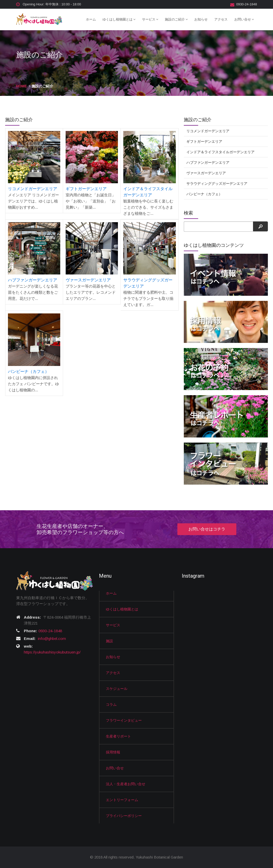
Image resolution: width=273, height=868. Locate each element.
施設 (109, 641)
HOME (22, 86)
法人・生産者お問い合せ (126, 784)
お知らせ (201, 19)
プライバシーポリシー (124, 816)
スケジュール (117, 689)
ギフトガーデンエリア (86, 189)
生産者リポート (118, 736)
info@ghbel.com (52, 639)
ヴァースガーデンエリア (88, 280)
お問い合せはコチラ (207, 529)
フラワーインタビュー (124, 720)
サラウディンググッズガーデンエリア (217, 183)
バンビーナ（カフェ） (28, 371)
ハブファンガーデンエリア (33, 280)
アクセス (221, 19)
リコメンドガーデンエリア (33, 189)
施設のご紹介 (176, 19)
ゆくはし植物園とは (119, 19)
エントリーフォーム (122, 800)
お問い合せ (244, 19)
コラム (111, 704)
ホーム (91, 19)
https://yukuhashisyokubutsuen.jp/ (52, 652)
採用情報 (113, 752)
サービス (150, 19)
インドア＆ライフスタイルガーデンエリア (220, 152)
